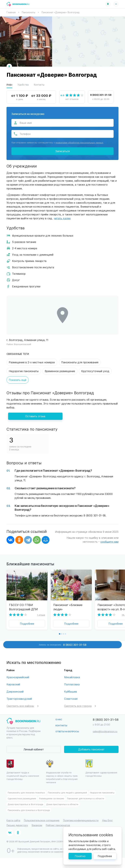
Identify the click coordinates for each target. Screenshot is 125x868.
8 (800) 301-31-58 (101, 95)
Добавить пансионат (91, 749)
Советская (71, 699)
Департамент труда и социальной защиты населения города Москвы (23, 770)
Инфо (9, 85)
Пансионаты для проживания (80, 362)
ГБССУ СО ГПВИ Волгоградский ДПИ (23, 607)
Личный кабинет (34, 749)
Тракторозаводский (19, 699)
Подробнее (27, 624)
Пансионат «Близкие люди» (68, 607)
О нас (59, 719)
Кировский (13, 684)
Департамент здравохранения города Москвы (101, 768)
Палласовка (72, 684)
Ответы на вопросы (67, 731)
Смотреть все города (78, 706)
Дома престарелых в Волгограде (25, 804)
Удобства (23, 85)
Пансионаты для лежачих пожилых (26, 792)
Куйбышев (71, 691)
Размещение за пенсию (52, 798)
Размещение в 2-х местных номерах (32, 362)
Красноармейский (18, 677)
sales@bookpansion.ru (105, 731)
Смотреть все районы (20, 706)
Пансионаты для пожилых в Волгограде (29, 810)
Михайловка (72, 677)
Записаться (62, 151)
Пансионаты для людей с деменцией (67, 792)
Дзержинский (15, 691)
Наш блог (108, 820)
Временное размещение (60, 371)
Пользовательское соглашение (42, 820)
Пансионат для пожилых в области (86, 798)
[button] (60, 634)
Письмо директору (17, 825)
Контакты (39, 85)
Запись (63, 645)
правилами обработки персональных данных (79, 142)
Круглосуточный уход (95, 371)
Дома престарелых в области (62, 804)
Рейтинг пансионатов (58, 825)
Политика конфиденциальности (81, 820)
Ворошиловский (23, 344)
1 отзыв (41, 615)
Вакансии (37, 825)
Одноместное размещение (22, 798)
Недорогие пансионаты (24, 371)
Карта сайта (13, 820)
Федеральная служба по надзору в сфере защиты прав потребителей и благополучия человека (62, 772)
